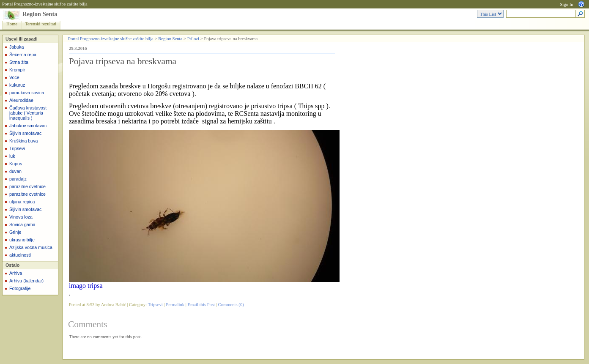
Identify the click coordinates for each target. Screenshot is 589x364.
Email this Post (201, 305)
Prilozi (193, 39)
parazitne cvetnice (27, 186)
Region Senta (40, 14)
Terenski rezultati (41, 24)
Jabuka (16, 47)
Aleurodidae (21, 100)
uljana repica (22, 202)
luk (12, 156)
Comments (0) (231, 305)
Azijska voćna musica (31, 247)
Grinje (15, 232)
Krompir (17, 70)
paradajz (18, 179)
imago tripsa (86, 286)
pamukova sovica (27, 93)
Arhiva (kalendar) (26, 281)
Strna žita (19, 62)
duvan (15, 171)
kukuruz (17, 85)
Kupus (16, 164)
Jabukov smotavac (28, 126)
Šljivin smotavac (25, 133)
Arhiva (16, 273)
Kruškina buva (24, 141)
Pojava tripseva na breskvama (123, 61)
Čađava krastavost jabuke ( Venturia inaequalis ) (28, 113)
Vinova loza (21, 217)
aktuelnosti (20, 255)
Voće (14, 77)
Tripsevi (17, 148)
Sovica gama (22, 224)
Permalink (175, 305)
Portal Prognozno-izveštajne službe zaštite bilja (45, 4)
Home (12, 24)
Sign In (566, 4)
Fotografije (20, 288)
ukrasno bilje (22, 240)
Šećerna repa (23, 55)
